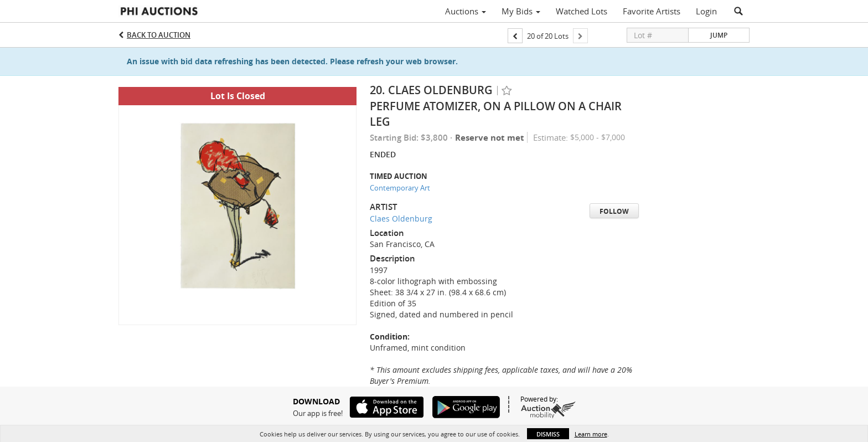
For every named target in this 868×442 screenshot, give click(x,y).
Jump (719, 35)
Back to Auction (159, 35)
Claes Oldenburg (401, 219)
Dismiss (548, 434)
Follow (614, 211)
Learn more (591, 434)
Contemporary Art (400, 188)
